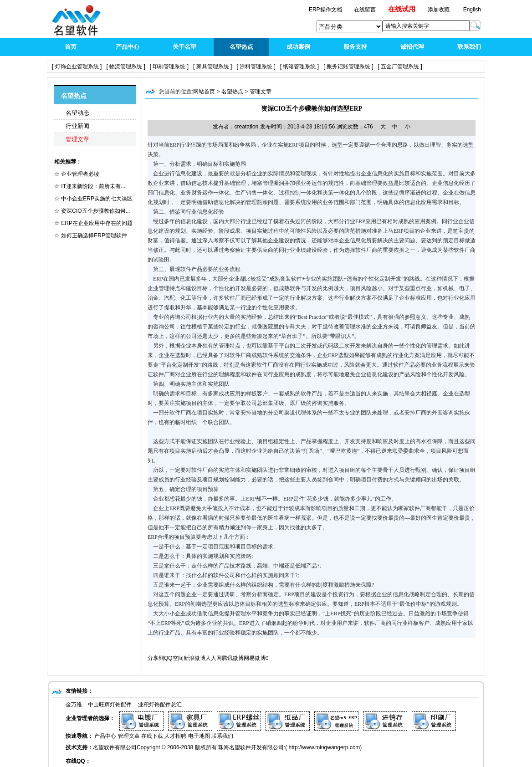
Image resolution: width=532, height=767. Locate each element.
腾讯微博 (233, 658)
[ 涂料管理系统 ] (256, 66)
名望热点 (241, 47)
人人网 (214, 658)
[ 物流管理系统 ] (125, 66)
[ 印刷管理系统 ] (169, 66)
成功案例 (298, 47)
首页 (71, 47)
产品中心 (128, 47)
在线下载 (152, 736)
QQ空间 (174, 658)
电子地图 (199, 736)
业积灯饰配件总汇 (160, 705)
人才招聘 (175, 736)
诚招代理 (412, 47)
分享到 (156, 658)
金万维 (74, 705)
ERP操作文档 (326, 10)
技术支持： (79, 747)
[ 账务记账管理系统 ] (348, 66)
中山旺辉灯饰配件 (110, 705)
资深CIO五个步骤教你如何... (95, 211)
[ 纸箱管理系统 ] (299, 66)
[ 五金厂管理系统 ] (400, 66)
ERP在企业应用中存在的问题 (96, 223)
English (472, 10)
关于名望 (184, 47)
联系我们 (469, 47)
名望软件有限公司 (115, 747)
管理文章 (77, 139)
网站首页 (204, 92)
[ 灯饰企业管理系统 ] (77, 66)
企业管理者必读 (79, 174)
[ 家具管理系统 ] (212, 66)
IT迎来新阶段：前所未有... (92, 186)
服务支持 (355, 47)
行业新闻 (77, 126)
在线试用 (402, 9)
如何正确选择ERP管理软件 (93, 235)
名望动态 (77, 113)
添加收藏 (439, 10)
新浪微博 (194, 658)
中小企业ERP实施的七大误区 (96, 199)
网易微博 (255, 658)
